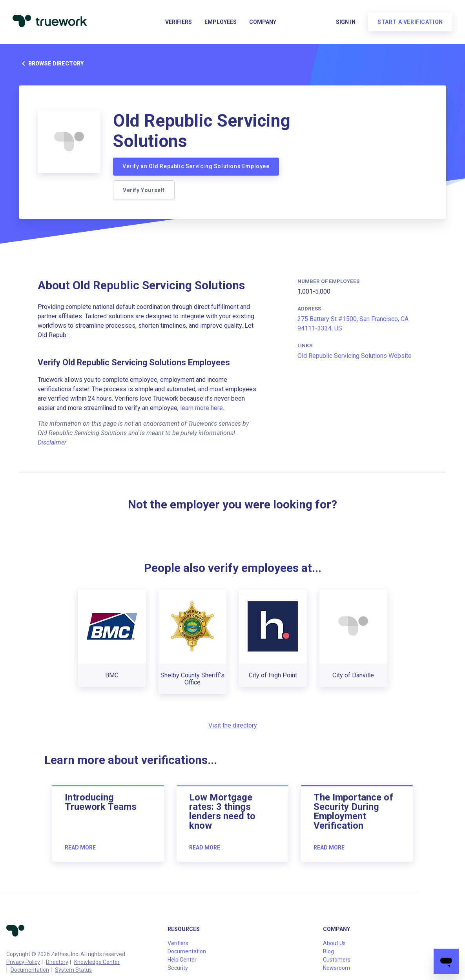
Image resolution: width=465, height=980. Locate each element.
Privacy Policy (23, 962)
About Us (334, 943)
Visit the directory (233, 725)
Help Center (182, 960)
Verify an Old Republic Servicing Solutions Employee (196, 166)
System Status (73, 970)
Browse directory (51, 64)
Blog (328, 951)
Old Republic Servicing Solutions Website (355, 356)
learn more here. (202, 408)
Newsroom (336, 968)
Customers (337, 960)
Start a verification (410, 22)
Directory (57, 962)
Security (178, 968)
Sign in (346, 22)
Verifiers (179, 22)
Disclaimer (52, 442)
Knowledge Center (97, 962)
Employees (221, 22)
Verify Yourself (144, 190)
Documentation (30, 970)
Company (263, 22)
